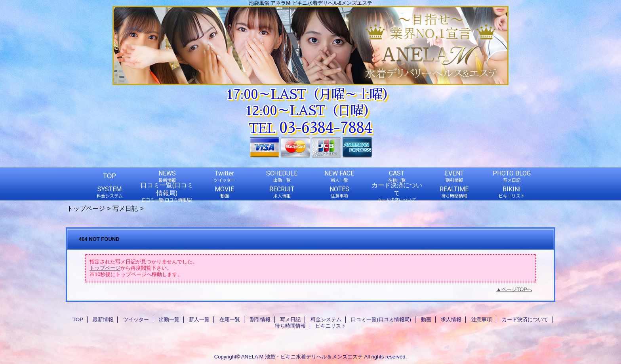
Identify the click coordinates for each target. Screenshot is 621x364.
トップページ (86, 208)
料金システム (326, 319)
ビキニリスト (331, 326)
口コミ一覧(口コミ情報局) (381, 319)
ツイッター (136, 319)
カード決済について (525, 319)
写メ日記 (125, 208)
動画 (426, 319)
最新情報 (103, 319)
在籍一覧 (230, 319)
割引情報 (260, 319)
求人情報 (451, 319)
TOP (110, 176)
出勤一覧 (169, 319)
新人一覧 (199, 319)
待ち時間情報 (290, 326)
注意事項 (482, 319)
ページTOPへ (517, 289)
